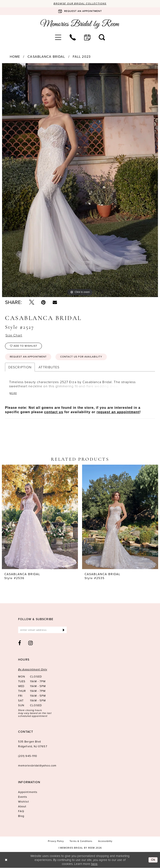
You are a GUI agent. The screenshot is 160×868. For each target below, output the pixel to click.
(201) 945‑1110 (28, 756)
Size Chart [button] (14, 336)
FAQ (21, 811)
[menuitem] (58, 37)
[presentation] (40, 517)
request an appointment (118, 412)
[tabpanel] (80, 180)
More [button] (13, 393)
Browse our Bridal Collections (80, 4)
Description (20, 367)
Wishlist (24, 802)
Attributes (49, 367)
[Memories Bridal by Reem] (80, 24)
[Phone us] (73, 37)
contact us (54, 412)
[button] (58, 37)
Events (23, 797)
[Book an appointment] (80, 11)
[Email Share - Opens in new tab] (55, 302)
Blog (21, 816)
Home (15, 57)
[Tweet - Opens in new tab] (32, 302)
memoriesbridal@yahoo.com (37, 766)
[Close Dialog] (6, 860)
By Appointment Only (33, 670)
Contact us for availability (82, 357)
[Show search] (102, 37)
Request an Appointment (29, 357)
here (94, 864)
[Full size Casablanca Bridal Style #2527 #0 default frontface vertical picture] (80, 180)
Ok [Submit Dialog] (153, 860)
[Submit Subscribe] (64, 630)
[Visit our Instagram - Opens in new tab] (31, 643)
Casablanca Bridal (46, 57)
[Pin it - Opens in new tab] (43, 302)
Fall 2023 (82, 57)
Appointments (28, 792)
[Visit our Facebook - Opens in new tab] (20, 643)
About (22, 807)
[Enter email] (42, 630)
